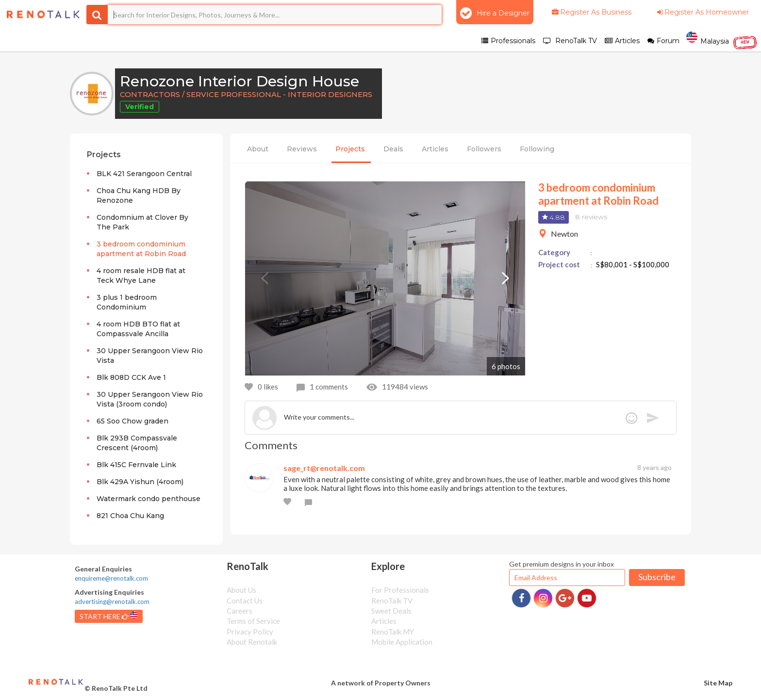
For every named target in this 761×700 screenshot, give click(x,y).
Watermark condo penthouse (149, 499)
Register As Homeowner (702, 12)
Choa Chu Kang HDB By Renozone (139, 195)
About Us (241, 590)
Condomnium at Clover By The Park (142, 222)
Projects (350, 149)
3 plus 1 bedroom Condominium (127, 302)
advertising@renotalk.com (112, 602)
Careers (240, 611)
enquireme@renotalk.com (111, 578)
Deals (393, 149)
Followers (484, 149)
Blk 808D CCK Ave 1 (131, 377)
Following (537, 149)
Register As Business (591, 12)
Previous (265, 278)
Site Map (718, 683)
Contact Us (245, 601)
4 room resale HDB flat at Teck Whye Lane (141, 276)
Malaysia (722, 40)
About (258, 149)
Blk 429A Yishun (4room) (140, 482)
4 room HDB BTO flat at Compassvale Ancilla (138, 329)
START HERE (109, 616)
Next (506, 278)
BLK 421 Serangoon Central (144, 174)
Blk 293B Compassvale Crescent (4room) (137, 443)
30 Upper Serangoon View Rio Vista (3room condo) (150, 399)
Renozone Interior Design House (240, 81)
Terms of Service (253, 621)
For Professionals (400, 590)
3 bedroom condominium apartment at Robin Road (141, 249)
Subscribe (657, 577)
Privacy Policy (250, 632)
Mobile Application (402, 642)
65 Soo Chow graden (132, 421)
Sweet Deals (391, 611)
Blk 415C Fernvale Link (136, 465)
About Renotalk (252, 642)
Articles (435, 149)
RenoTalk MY (393, 632)
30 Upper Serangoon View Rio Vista (150, 356)
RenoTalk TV (392, 601)
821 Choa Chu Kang (130, 516)
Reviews (302, 149)
